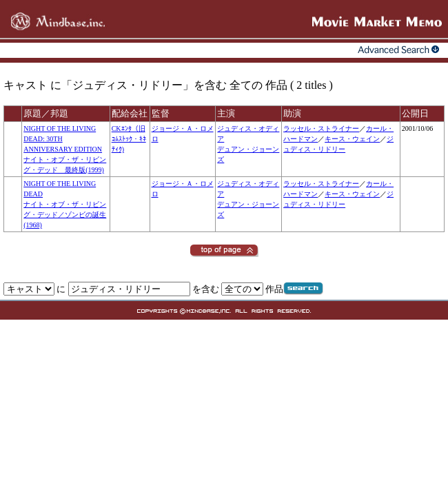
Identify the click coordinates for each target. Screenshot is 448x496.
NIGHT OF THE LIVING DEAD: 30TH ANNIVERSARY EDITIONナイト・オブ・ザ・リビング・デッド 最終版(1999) (65, 149)
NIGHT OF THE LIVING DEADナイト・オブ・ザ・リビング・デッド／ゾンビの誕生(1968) (65, 204)
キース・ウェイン (352, 139)
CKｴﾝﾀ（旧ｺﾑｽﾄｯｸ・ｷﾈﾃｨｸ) (129, 139)
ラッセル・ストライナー (321, 128)
